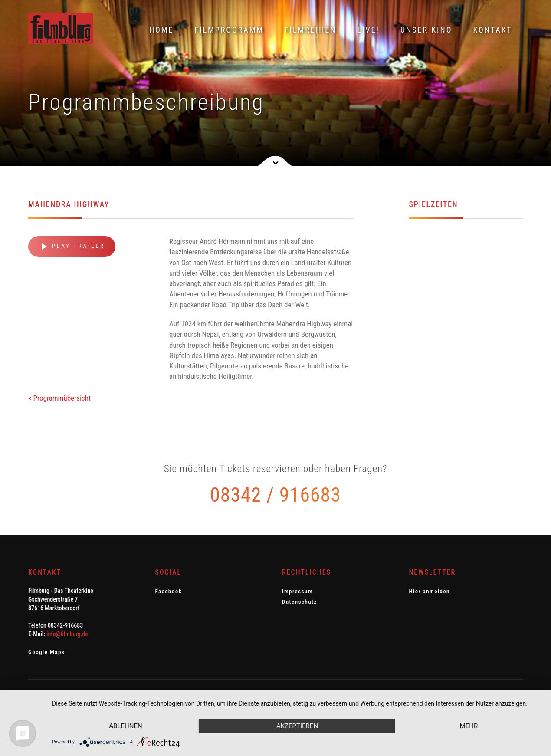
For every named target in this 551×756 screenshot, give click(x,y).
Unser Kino (426, 30)
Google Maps (46, 652)
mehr (469, 726)
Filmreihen (311, 30)
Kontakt (493, 30)
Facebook (169, 591)
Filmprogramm (229, 30)
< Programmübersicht (59, 398)
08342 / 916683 (275, 495)
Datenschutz (300, 602)
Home (162, 30)
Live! (368, 30)
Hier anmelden (430, 591)
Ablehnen (125, 726)
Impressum (297, 591)
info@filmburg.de (67, 634)
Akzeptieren (297, 726)
